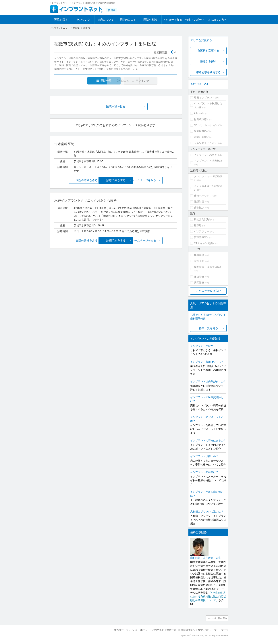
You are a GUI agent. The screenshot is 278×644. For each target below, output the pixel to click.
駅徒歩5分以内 (202, 219)
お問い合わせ (205, 630)
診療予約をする (116, 180)
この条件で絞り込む (208, 291)
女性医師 (199, 261)
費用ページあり (203, 196)
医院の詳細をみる (75, 180)
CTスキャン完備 (203, 243)
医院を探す (61, 20)
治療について (106, 20)
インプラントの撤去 (205, 155)
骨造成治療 (200, 119)
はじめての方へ (217, 20)
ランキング (83, 20)
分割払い (199, 208)
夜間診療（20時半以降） (208, 267)
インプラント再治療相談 (208, 161)
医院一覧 (80, 81)
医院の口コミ (128, 20)
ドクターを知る (173, 20)
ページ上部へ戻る (218, 618)
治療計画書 (200, 137)
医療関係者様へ (187, 630)
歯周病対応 (200, 131)
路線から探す (208, 61)
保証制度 (199, 202)
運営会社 (119, 630)
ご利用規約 (158, 630)
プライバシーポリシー (138, 630)
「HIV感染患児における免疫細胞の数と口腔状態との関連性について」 (208, 596)
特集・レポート (195, 20)
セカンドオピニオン (205, 143)
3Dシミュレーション (206, 125)
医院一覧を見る (116, 107)
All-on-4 (198, 113)
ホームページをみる (157, 180)
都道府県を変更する (208, 72)
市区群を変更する (208, 51)
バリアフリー (202, 231)
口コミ (118, 81)
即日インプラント (204, 98)
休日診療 (199, 277)
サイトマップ (221, 630)
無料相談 (199, 255)
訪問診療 (199, 283)
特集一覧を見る (208, 328)
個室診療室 (200, 237)
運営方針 (171, 630)
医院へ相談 (150, 20)
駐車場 (198, 225)
